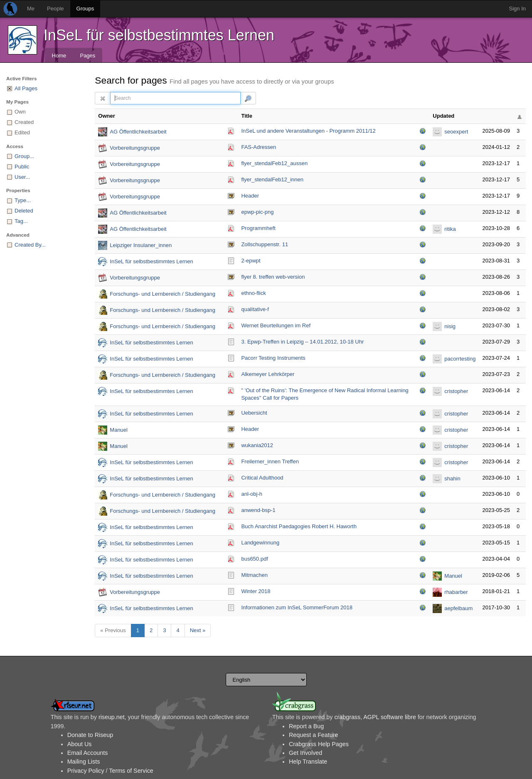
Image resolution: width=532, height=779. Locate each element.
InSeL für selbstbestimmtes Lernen (159, 35)
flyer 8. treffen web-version (273, 277)
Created (24, 122)
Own (20, 112)
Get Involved (305, 753)
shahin (452, 479)
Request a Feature (313, 735)
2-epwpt (251, 261)
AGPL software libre (390, 717)
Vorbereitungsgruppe (135, 148)
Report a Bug (306, 726)
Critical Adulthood (262, 478)
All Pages (26, 88)
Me (31, 9)
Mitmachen (254, 575)
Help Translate (308, 762)
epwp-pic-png (257, 212)
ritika (450, 229)
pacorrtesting (460, 359)
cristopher (456, 391)
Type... (23, 200)
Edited (22, 132)
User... (22, 177)
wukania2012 (257, 445)
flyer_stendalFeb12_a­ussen (274, 163)
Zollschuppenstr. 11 (265, 244)
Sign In (517, 9)
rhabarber (456, 592)
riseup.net (112, 717)
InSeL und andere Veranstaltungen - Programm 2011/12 (308, 131)
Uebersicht (254, 413)
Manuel (119, 430)
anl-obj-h (252, 494)
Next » (198, 630)
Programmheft (258, 228)
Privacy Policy (86, 771)
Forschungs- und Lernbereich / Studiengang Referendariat (163, 295)
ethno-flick (253, 293)
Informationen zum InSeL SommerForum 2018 (297, 607)
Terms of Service (131, 771)
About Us (80, 744)
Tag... (21, 221)
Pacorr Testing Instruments (273, 358)
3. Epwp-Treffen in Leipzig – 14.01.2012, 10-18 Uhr (302, 342)
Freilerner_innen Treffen (270, 461)
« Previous (113, 630)
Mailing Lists (84, 762)
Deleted (24, 211)
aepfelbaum (458, 608)
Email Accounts (88, 753)
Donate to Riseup (90, 735)
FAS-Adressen (259, 147)
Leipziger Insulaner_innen (141, 245)
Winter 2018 (256, 591)
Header (250, 196)
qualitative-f (255, 309)
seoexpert (456, 132)
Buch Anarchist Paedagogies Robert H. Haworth (299, 526)
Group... (24, 156)
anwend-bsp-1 (258, 510)
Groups (85, 9)
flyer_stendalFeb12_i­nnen (272, 179)
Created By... (30, 245)
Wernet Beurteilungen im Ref (276, 325)
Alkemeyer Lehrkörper (268, 374)
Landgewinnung (260, 543)
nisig (450, 326)
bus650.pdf (254, 559)
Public (22, 167)
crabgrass (347, 717)
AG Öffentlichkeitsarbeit (138, 132)
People (55, 9)
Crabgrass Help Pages (319, 744)
